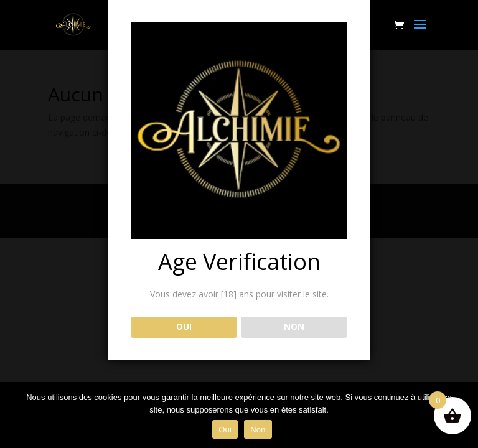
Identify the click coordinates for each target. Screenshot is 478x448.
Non (258, 430)
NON (294, 327)
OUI (184, 327)
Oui (225, 430)
